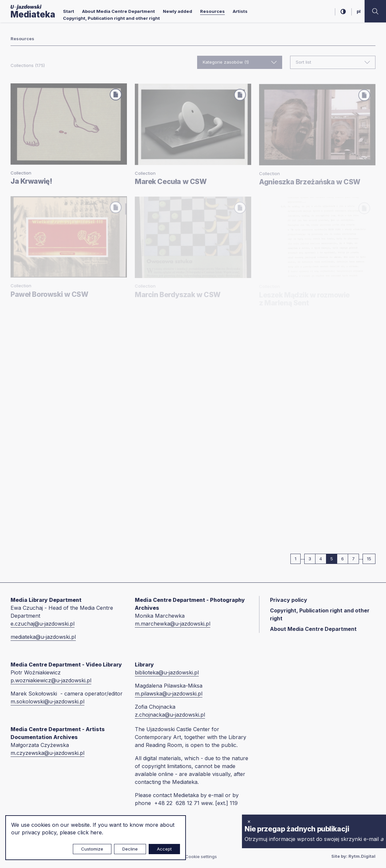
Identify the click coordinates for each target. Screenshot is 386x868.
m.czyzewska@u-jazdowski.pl (47, 753)
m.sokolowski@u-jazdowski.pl (47, 701)
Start (69, 11)
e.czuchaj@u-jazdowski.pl (43, 624)
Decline (130, 849)
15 (371, 558)
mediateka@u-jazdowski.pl (43, 637)
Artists (240, 11)
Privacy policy (289, 600)
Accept (164, 849)
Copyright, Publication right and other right (111, 18)
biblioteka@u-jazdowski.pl (167, 672)
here (96, 832)
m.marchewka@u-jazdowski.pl (173, 624)
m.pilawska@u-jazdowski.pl (169, 694)
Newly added (178, 11)
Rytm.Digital (362, 856)
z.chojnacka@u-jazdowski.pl (170, 715)
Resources (212, 11)
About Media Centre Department (119, 11)
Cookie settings (201, 856)
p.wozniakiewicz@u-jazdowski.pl (51, 680)
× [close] (249, 821)
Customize (92, 849)
